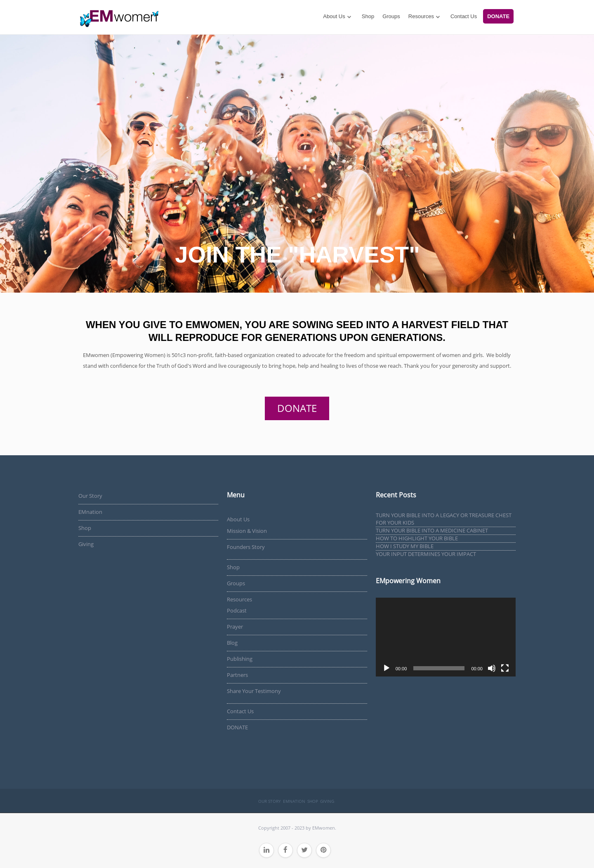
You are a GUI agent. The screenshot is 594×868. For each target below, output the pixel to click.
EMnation (90, 512)
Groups (391, 16)
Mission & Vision (247, 531)
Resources (421, 16)
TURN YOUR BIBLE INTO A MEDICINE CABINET (432, 530)
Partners (237, 675)
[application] (446, 637)
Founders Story (246, 547)
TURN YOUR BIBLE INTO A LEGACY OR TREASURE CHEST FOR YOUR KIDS (444, 519)
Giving (86, 544)
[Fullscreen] (505, 668)
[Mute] (492, 668)
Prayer (235, 627)
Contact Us (464, 16)
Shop (368, 16)
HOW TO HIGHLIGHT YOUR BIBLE (417, 538)
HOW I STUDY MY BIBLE (405, 546)
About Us (334, 16)
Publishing (240, 659)
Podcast (237, 610)
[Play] (387, 668)
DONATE (498, 16)
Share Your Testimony (254, 691)
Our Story (90, 496)
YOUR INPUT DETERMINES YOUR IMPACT (426, 554)
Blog (232, 643)
